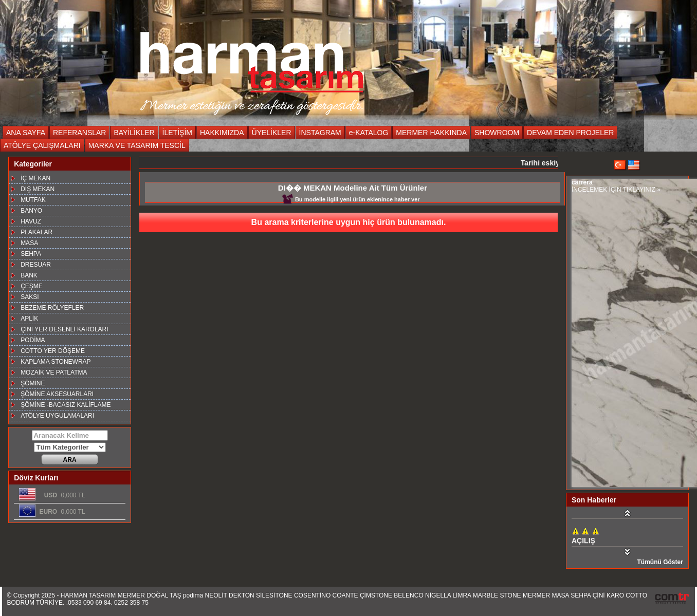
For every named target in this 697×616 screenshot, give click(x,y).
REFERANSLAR (79, 133)
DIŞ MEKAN (38, 189)
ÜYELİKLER (272, 133)
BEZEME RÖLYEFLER (52, 308)
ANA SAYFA (26, 133)
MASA (29, 243)
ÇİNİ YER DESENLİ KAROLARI (65, 329)
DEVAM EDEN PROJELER (570, 133)
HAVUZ (31, 221)
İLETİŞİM (177, 133)
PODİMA (33, 340)
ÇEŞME (32, 286)
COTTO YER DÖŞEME (53, 351)
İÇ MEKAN (35, 178)
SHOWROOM (497, 133)
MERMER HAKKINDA (431, 133)
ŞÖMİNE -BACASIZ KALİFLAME (66, 405)
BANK (29, 275)
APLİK (29, 319)
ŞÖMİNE (33, 383)
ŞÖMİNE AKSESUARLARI (57, 394)
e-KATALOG (369, 133)
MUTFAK (33, 200)
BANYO (31, 211)
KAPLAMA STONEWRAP (56, 362)
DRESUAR (36, 265)
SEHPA (31, 254)
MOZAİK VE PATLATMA (54, 372)
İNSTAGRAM (320, 133)
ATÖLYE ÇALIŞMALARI (42, 145)
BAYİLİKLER (134, 133)
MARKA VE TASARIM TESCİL (137, 145)
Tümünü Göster (660, 562)
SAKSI (30, 297)
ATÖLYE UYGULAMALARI (57, 416)
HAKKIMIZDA (222, 133)
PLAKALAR (36, 232)
